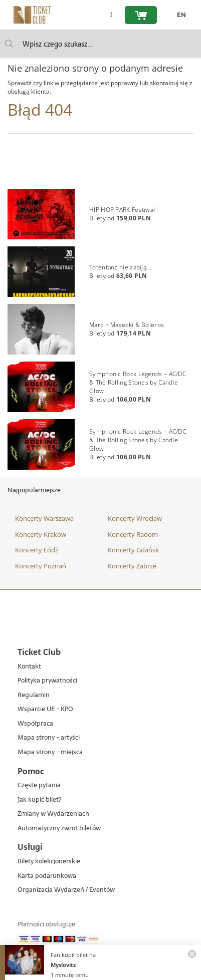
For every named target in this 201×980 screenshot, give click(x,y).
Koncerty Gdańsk (133, 550)
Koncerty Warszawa (44, 518)
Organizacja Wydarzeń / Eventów (66, 890)
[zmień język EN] (179, 15)
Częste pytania (39, 785)
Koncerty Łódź (37, 550)
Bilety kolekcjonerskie (49, 862)
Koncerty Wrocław (135, 518)
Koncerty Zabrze (132, 566)
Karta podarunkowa (47, 876)
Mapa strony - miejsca (50, 752)
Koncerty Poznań (41, 566)
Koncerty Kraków (41, 534)
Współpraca (35, 724)
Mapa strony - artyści (49, 738)
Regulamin (34, 695)
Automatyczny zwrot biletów (59, 829)
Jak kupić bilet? (39, 800)
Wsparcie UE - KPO (45, 709)
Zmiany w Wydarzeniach (53, 814)
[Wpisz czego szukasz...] (9, 44)
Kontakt (29, 667)
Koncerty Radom (133, 534)
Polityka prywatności (47, 681)
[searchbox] (100, 44)
